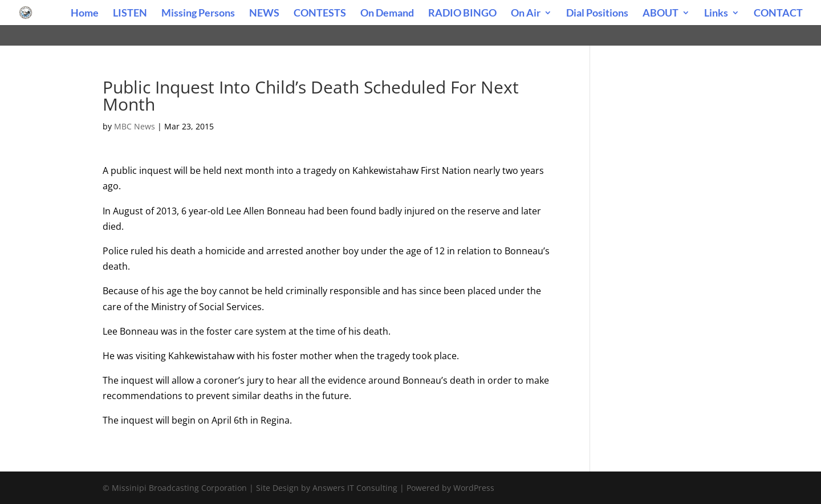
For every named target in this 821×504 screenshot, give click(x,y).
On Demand (387, 14)
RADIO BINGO (462, 14)
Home (85, 14)
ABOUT (661, 14)
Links (716, 14)
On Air (526, 14)
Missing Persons (198, 14)
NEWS (264, 14)
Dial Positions (597, 14)
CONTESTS (320, 14)
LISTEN (130, 14)
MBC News (135, 126)
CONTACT (778, 14)
